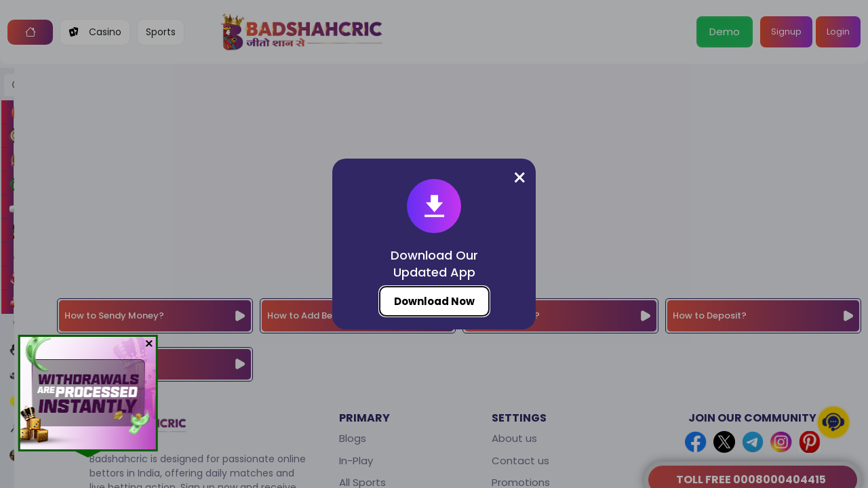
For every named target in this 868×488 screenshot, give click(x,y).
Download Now (434, 301)
